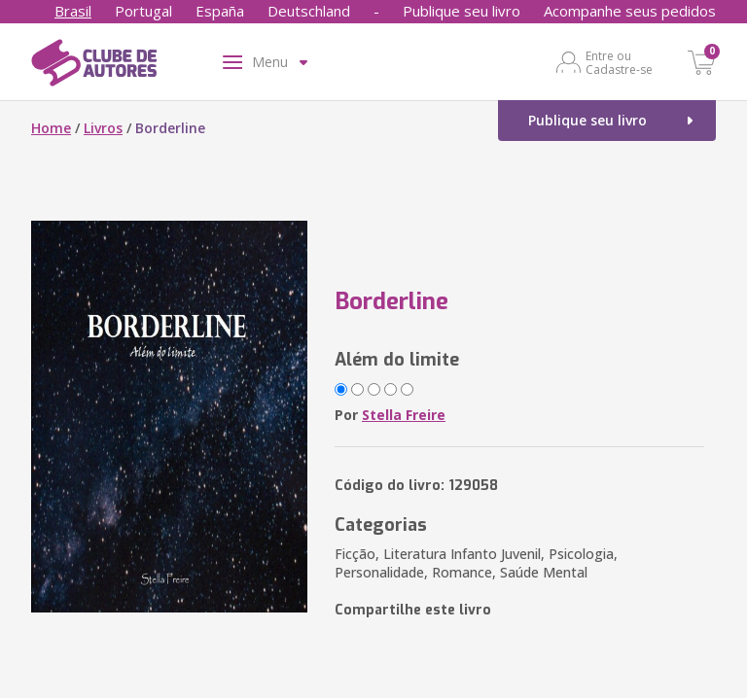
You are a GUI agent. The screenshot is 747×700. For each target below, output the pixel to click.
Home (51, 128)
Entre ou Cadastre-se (619, 62)
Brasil (73, 11)
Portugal (143, 11)
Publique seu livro (462, 11)
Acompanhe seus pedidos (630, 11)
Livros (103, 128)
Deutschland (309, 11)
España (220, 11)
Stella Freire (404, 415)
